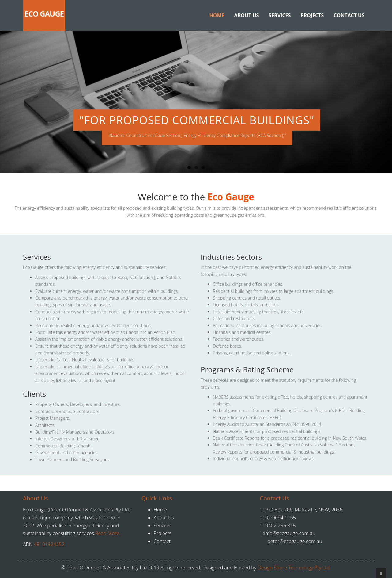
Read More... (109, 533)
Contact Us (349, 15)
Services (280, 15)
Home (217, 15)
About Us (246, 15)
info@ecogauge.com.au (290, 533)
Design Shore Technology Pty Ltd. (294, 568)
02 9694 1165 (280, 518)
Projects (312, 15)
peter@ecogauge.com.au (295, 541)
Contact (162, 541)
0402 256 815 (280, 526)
